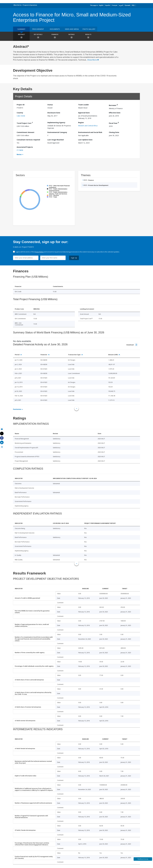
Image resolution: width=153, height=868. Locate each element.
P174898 (20, 150)
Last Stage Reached (56, 140)
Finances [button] (55, 36)
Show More (93, 60)
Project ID (21, 105)
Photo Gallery (89, 29)
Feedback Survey (143, 859)
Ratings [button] (71, 36)
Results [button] (88, 36)
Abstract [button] (21, 36)
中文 (133, 5)
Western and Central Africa (88, 126)
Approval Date (84, 113)
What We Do (17, 5)
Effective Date (115, 113)
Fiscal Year (114, 123)
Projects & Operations (30, 5)
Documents (55, 29)
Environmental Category (57, 132)
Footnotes (17, 409)
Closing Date (114, 132)
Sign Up (74, 258)
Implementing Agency (56, 122)
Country (20, 113)
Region (81, 122)
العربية (121, 5)
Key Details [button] (38, 36)
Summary (21, 29)
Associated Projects (25, 147)
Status (50, 105)
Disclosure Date (54, 113)
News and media (72, 29)
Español (108, 5)
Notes (19, 154)
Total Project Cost (25, 123)
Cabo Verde (21, 116)
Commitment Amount (25, 132)
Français (115, 5)
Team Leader (84, 105)
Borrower (113, 105)
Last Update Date (85, 140)
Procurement (38, 29)
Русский (127, 5)
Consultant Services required (28, 140)
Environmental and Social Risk (90, 132)
